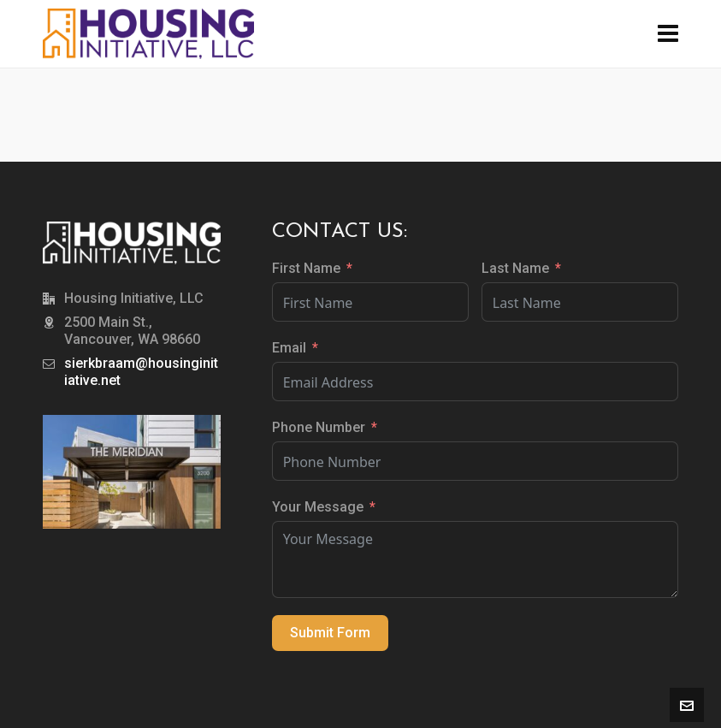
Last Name (515, 268)
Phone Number (319, 427)
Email (289, 348)
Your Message (318, 507)
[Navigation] (668, 34)
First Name (306, 268)
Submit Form (330, 633)
